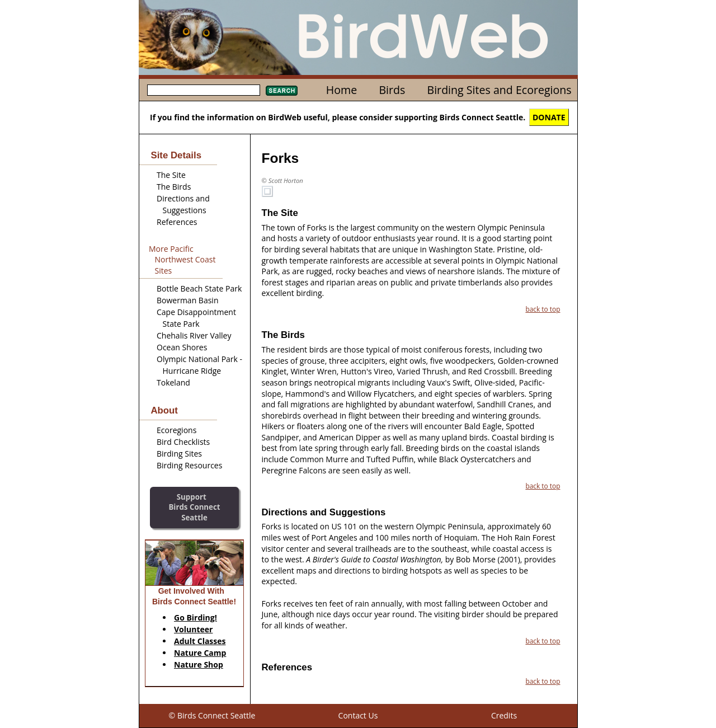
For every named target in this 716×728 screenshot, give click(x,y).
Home (341, 90)
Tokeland (173, 382)
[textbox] (204, 90)
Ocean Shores (182, 347)
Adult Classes (200, 641)
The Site (171, 175)
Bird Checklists (183, 442)
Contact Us (358, 715)
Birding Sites (179, 454)
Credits (504, 715)
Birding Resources (189, 465)
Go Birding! (196, 617)
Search (282, 91)
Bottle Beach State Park (199, 288)
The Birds (174, 187)
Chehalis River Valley (194, 335)
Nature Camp (200, 653)
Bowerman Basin (187, 300)
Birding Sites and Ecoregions (500, 90)
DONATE (549, 117)
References (177, 222)
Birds (392, 90)
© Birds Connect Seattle (212, 715)
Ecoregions (176, 430)
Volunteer (193, 629)
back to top (543, 309)
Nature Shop (199, 664)
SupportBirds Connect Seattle (194, 507)
